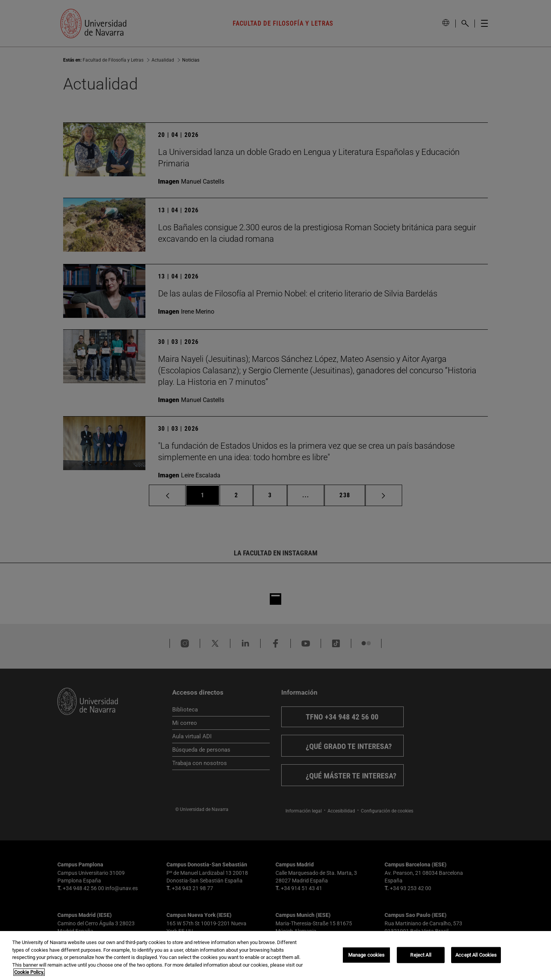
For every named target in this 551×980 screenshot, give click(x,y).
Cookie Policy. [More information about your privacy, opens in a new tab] (29, 972)
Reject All (421, 955)
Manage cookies (367, 955)
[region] (275, 956)
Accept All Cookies (476, 955)
